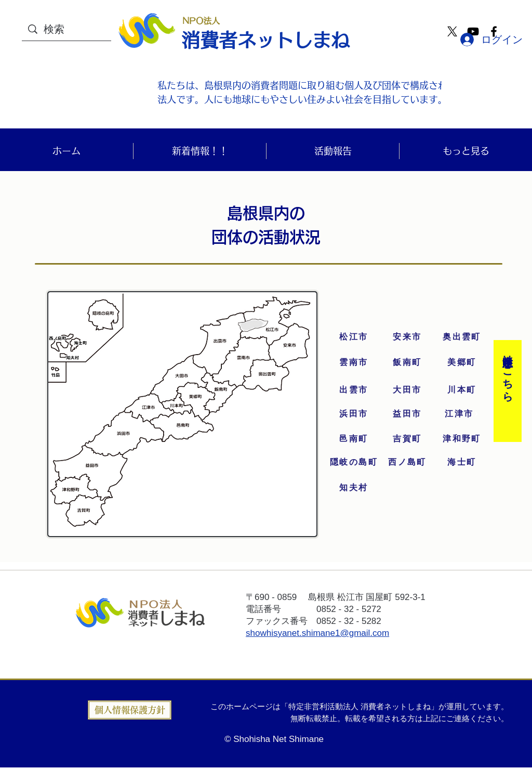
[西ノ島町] (407, 462)
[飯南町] (407, 362)
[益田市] (407, 414)
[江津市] (462, 414)
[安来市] (407, 337)
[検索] (79, 29)
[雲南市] (354, 362)
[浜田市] (354, 414)
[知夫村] (354, 488)
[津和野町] (462, 439)
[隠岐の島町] (354, 462)
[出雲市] (354, 390)
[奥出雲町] (462, 337)
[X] (452, 31)
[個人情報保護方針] (130, 710)
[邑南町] (354, 439)
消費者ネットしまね (265, 40)
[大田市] (407, 390)
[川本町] (462, 390)
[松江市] (354, 337)
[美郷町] (462, 362)
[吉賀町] (407, 439)
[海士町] (462, 462)
